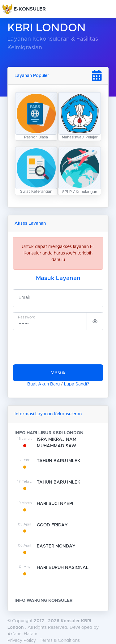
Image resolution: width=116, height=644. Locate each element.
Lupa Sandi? (77, 384)
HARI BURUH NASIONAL (63, 568)
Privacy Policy (22, 641)
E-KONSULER (30, 9)
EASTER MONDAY (56, 546)
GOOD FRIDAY (52, 525)
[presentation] (60, 347)
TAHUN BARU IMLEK (58, 461)
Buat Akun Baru (43, 384)
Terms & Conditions (60, 641)
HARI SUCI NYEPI (55, 504)
